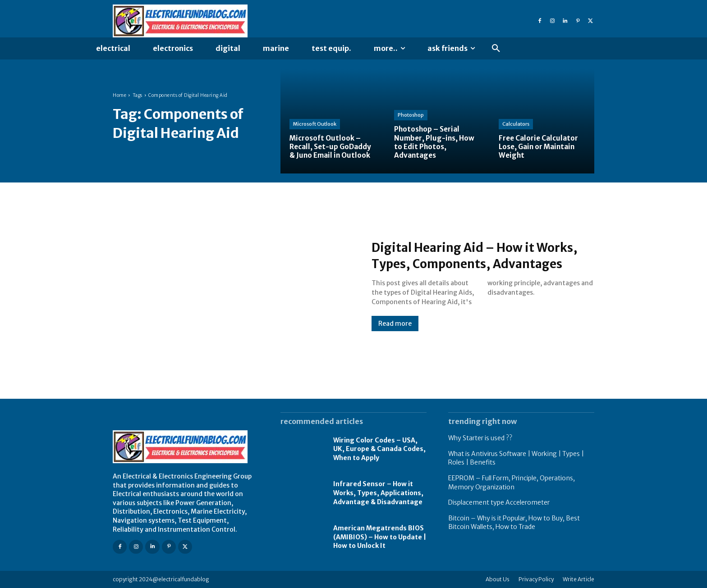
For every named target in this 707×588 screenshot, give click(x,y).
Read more (395, 332)
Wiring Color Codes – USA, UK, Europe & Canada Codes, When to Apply (379, 449)
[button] (496, 49)
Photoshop (411, 115)
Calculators (516, 124)
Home (119, 95)
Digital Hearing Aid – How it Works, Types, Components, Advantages (464, 255)
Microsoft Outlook (315, 124)
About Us (498, 579)
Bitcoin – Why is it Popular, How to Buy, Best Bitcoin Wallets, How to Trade (514, 523)
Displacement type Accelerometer (499, 502)
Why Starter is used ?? (480, 438)
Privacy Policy (536, 579)
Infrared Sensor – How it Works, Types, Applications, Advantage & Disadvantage (378, 493)
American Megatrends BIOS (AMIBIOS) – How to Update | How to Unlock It (380, 537)
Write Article (578, 579)
